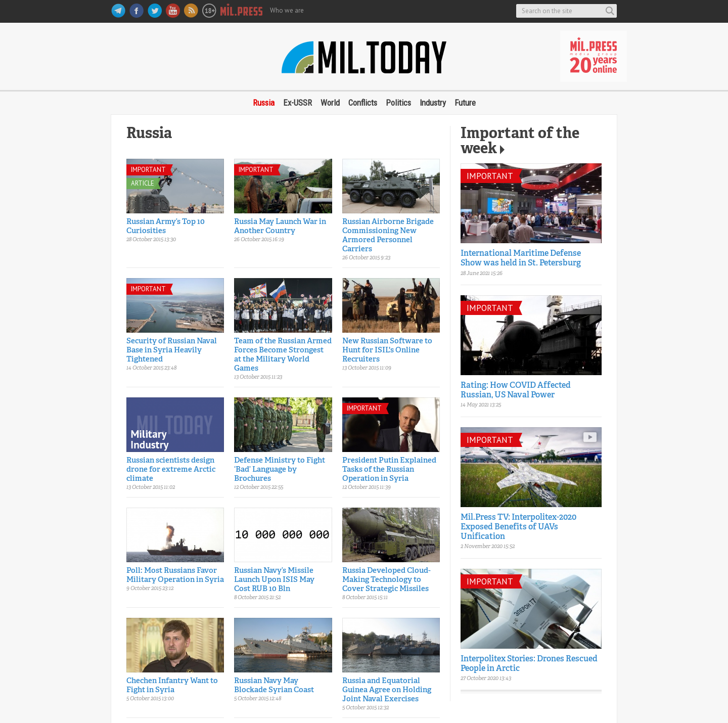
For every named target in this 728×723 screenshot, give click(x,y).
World (330, 103)
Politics (398, 103)
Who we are (287, 10)
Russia (264, 103)
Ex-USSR (298, 103)
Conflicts (363, 103)
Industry (433, 103)
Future (465, 103)
